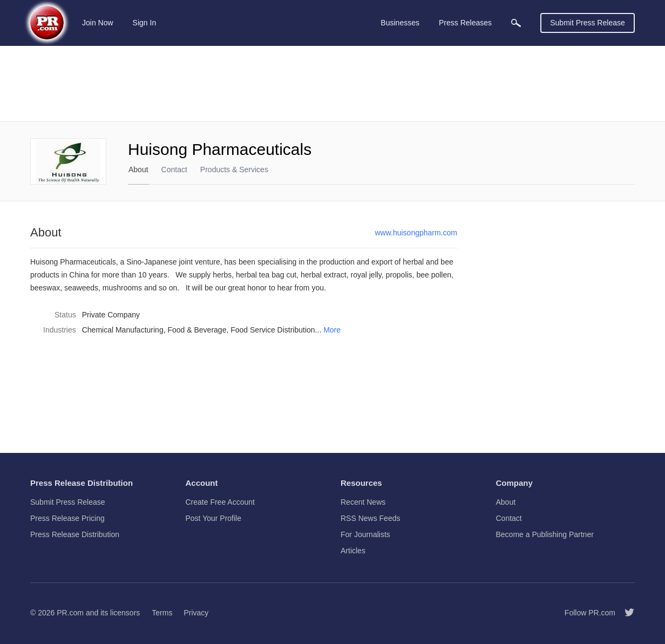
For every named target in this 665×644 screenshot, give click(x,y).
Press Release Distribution (75, 534)
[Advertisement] (332, 84)
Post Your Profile (214, 518)
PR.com (70, 613)
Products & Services (234, 170)
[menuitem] (516, 23)
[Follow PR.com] (625, 613)
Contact (174, 170)
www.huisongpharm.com (416, 233)
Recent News (363, 502)
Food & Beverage (197, 330)
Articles (353, 551)
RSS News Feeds (370, 518)
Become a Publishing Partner (545, 534)
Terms (162, 613)
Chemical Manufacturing (123, 330)
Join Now (98, 23)
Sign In (145, 23)
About (138, 170)
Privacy (196, 613)
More (332, 330)
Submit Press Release (588, 23)
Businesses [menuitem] (400, 23)
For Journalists (365, 534)
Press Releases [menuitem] (465, 23)
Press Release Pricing (67, 518)
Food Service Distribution (273, 330)
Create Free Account (220, 502)
